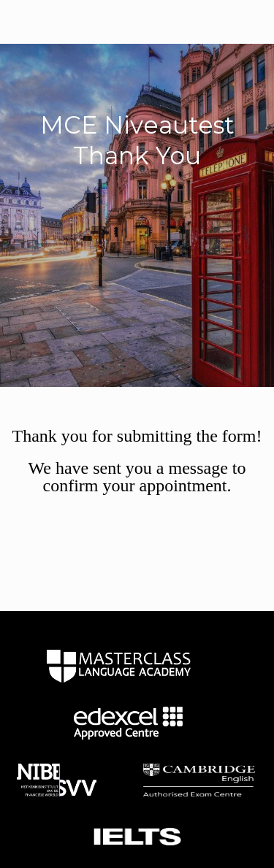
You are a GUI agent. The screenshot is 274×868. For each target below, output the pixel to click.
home (119, 666)
